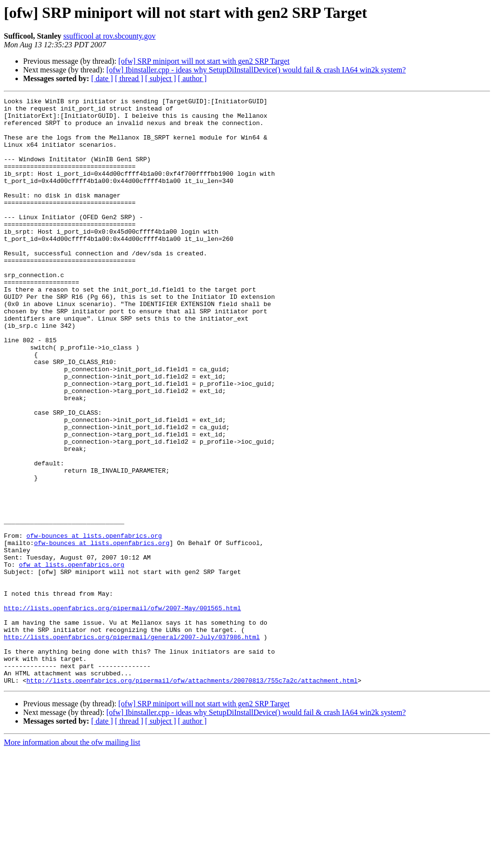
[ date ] (102, 78)
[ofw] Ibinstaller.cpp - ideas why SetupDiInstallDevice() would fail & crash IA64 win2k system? (256, 70)
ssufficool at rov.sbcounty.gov (109, 36)
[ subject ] (161, 78)
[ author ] (192, 78)
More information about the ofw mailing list (72, 860)
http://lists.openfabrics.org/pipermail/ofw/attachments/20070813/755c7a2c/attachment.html (192, 798)
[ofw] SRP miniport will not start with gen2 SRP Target (204, 61)
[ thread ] (129, 78)
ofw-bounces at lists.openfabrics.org (94, 624)
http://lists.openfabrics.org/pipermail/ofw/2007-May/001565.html (122, 711)
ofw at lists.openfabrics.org (71, 658)
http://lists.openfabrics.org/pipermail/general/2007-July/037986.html (132, 745)
